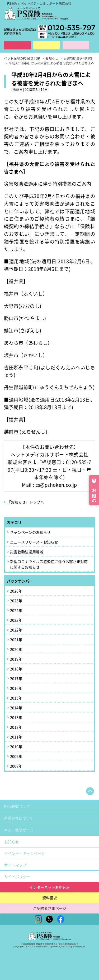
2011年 (16, 737)
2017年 (16, 678)
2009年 (16, 756)
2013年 (16, 717)
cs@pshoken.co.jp (56, 485)
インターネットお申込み (50, 887)
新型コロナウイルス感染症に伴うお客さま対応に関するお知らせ (49, 564)
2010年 (16, 747)
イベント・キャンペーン (25, 853)
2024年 (16, 610)
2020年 (16, 649)
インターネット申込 (17, 45)
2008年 (16, 766)
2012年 (16, 727)
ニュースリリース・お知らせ (34, 542)
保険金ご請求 (76, 45)
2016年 (16, 688)
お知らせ (12, 842)
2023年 (16, 620)
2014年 (16, 708)
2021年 (16, 639)
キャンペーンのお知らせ (30, 532)
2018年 (16, 669)
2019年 (16, 659)
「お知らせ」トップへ (26, 502)
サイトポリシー (17, 876)
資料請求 (47, 45)
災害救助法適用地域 (27, 552)
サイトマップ (15, 865)
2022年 (16, 630)
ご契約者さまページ (50, 908)
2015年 (16, 698)
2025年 (16, 601)
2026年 (16, 591)
